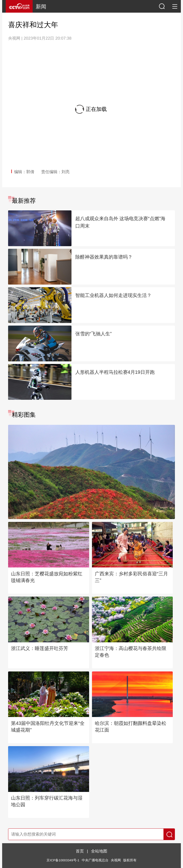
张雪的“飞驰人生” (94, 334)
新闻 (41, 7)
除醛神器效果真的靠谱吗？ (104, 257)
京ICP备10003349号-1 (63, 860)
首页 (80, 851)
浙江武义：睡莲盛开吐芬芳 (40, 648)
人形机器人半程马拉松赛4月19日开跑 (115, 372)
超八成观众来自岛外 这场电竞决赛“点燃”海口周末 (120, 222)
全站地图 (99, 851)
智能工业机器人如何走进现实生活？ (113, 295)
